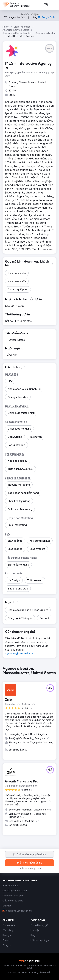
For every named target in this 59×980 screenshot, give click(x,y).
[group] (29, 753)
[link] (46, 5)
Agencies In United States (16, 30)
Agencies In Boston (46, 33)
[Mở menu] (53, 5)
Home (6, 27)
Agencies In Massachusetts (17, 33)
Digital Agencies (22, 27)
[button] (50, 48)
